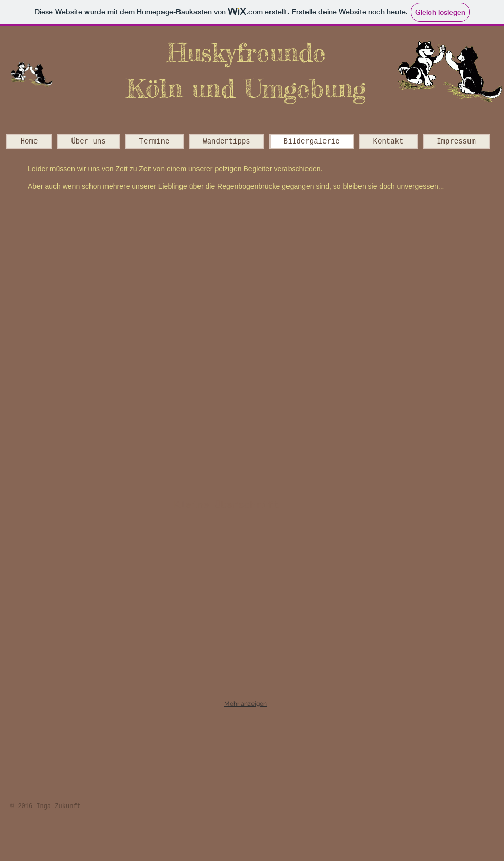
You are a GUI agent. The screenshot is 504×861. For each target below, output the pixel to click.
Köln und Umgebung (246, 88)
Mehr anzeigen (246, 704)
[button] (132, 254)
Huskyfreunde (246, 52)
